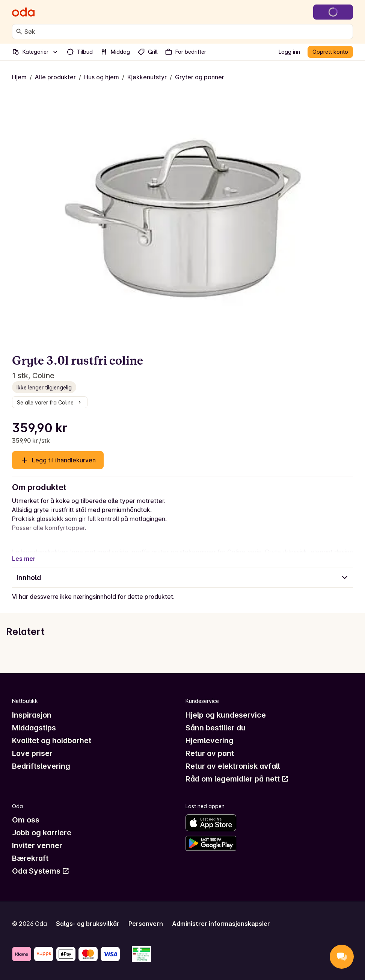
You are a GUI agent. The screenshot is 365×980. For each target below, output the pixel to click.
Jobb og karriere (42, 833)
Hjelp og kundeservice (226, 715)
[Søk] (19, 32)
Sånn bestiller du (216, 728)
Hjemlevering (210, 741)
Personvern (146, 924)
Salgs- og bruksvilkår (88, 924)
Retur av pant (210, 753)
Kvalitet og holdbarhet (52, 741)
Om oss (26, 820)
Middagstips (34, 728)
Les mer (24, 559)
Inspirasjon (32, 715)
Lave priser (32, 753)
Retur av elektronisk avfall (233, 766)
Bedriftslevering (41, 766)
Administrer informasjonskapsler (221, 924)
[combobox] (187, 32)
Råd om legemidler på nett (237, 779)
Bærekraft (30, 858)
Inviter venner (37, 845)
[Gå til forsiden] (23, 12)
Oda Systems (41, 871)
